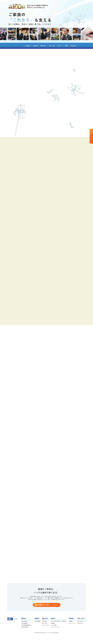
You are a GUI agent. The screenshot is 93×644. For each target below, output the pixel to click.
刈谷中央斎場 (24, 621)
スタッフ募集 (54, 625)
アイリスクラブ (60, 46)
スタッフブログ (72, 623)
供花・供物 (52, 46)
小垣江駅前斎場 (25, 623)
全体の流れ (45, 621)
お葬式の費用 (37, 621)
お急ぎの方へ (80, 623)
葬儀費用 (35, 46)
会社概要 (53, 623)
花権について (66, 46)
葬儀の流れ (43, 46)
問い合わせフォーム (82, 621)
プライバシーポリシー (55, 627)
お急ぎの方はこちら (91, 136)
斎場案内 (28, 46)
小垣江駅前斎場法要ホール (27, 625)
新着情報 (73, 46)
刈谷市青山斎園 (25, 627)
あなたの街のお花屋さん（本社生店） (59, 621)
